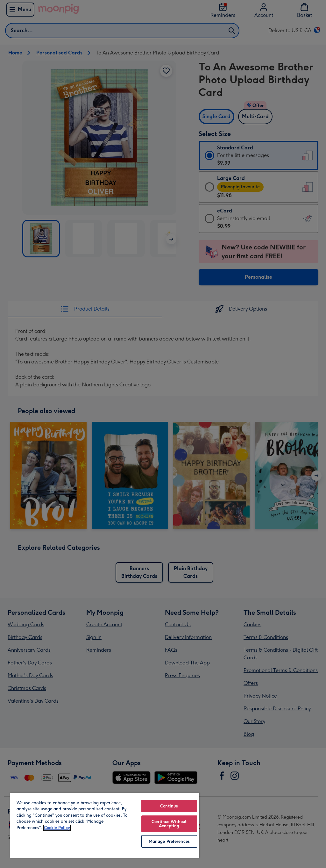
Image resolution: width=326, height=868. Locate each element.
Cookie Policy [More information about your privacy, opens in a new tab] (57, 828)
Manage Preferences (169, 841)
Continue (169, 806)
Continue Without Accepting (169, 824)
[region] (105, 825)
